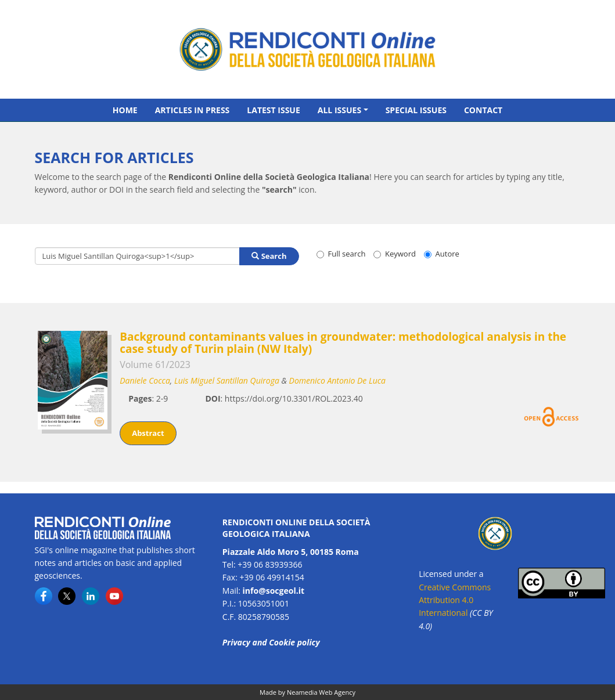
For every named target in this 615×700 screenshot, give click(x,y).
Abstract (148, 433)
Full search (341, 254)
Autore (442, 254)
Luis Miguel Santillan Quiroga (227, 380)
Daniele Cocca (145, 380)
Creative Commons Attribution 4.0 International (455, 600)
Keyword (395, 254)
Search (269, 256)
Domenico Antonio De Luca (337, 380)
